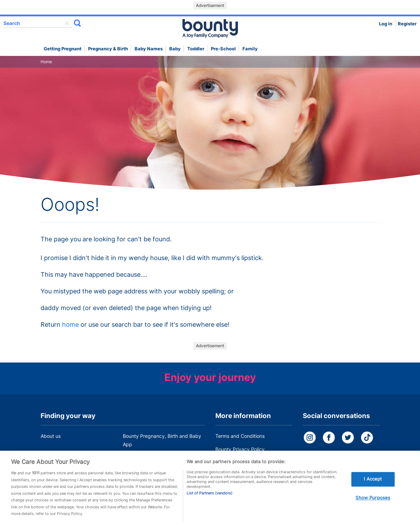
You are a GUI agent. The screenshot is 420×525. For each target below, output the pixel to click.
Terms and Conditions (240, 436)
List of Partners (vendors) (209, 497)
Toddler (196, 49)
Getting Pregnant (63, 49)
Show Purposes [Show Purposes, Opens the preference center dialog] (373, 502)
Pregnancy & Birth (108, 49)
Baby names (149, 49)
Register (407, 24)
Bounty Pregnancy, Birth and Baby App (162, 440)
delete (67, 23)
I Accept (373, 483)
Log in (386, 24)
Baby (175, 49)
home (70, 324)
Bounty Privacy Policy (240, 449)
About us (51, 436)
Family (250, 49)
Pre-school (223, 49)
